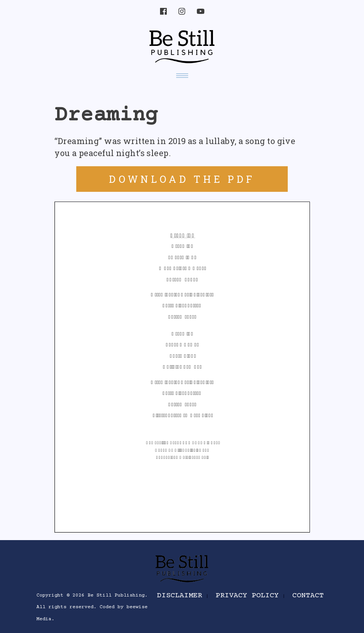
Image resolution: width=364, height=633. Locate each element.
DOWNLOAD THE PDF (182, 179)
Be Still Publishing (116, 595)
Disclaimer (180, 596)
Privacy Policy (247, 596)
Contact (308, 596)
